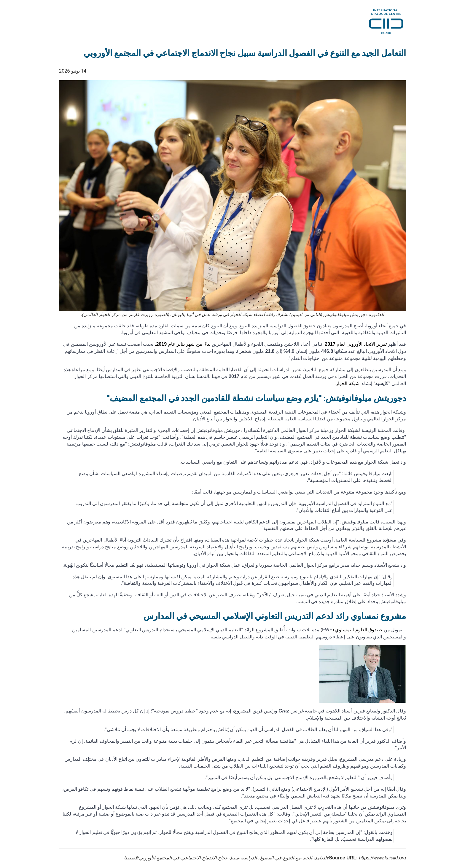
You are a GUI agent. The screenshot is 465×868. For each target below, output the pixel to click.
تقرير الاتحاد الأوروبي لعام (356, 344)
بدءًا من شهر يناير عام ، (183, 344)
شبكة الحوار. (347, 383)
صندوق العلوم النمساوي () (352, 630)
